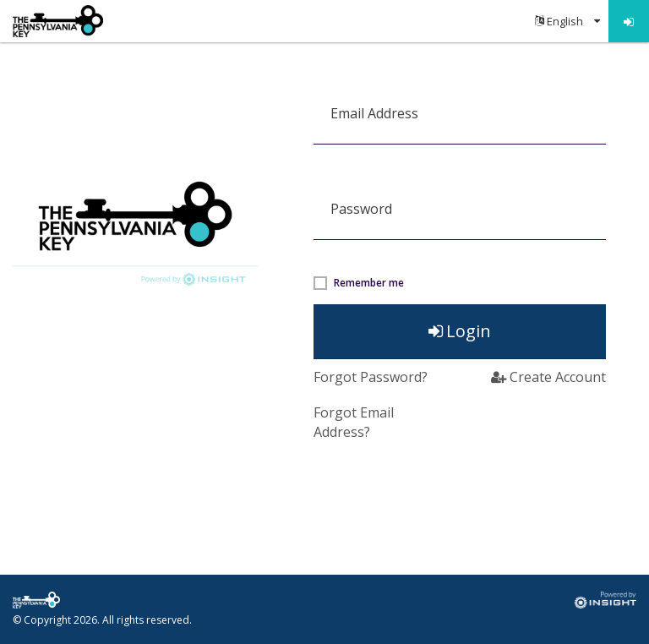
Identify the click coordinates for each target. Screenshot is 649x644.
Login (460, 331)
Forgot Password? (371, 377)
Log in (629, 22)
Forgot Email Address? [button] (354, 422)
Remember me (369, 283)
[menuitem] (567, 21)
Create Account (548, 377)
